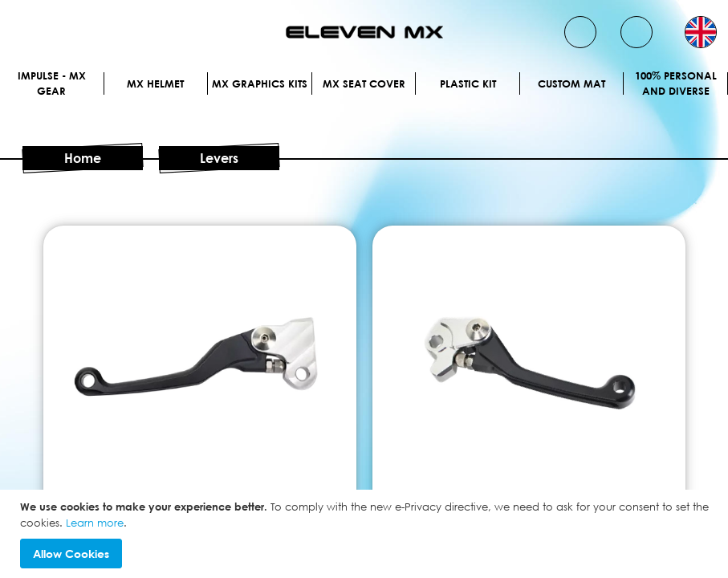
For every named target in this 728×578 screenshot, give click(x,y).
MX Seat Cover (364, 83)
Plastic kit (468, 83)
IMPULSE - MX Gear (52, 83)
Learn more (95, 523)
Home (83, 158)
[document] (366, 534)
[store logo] (364, 32)
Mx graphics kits (260, 83)
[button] (701, 32)
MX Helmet (155, 83)
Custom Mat (571, 83)
